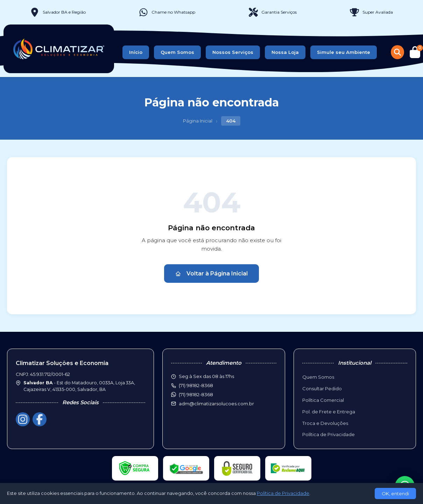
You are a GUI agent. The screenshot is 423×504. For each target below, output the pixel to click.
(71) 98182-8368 (196, 394)
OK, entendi (395, 493)
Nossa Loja (285, 52)
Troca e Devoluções (325, 423)
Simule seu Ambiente (344, 52)
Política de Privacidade (329, 434)
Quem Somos (177, 52)
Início (136, 52)
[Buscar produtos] (397, 52)
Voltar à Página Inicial (212, 274)
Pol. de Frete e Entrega (329, 412)
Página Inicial (198, 121)
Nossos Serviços (233, 52)
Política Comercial (323, 400)
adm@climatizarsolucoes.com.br (216, 404)
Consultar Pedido (322, 388)
